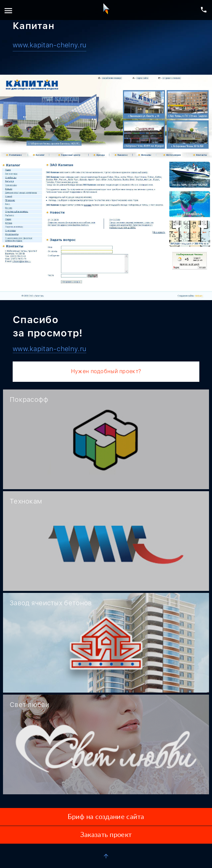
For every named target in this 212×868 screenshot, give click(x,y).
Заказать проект (106, 835)
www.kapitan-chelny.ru (49, 45)
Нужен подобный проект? (106, 371)
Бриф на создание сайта (106, 817)
